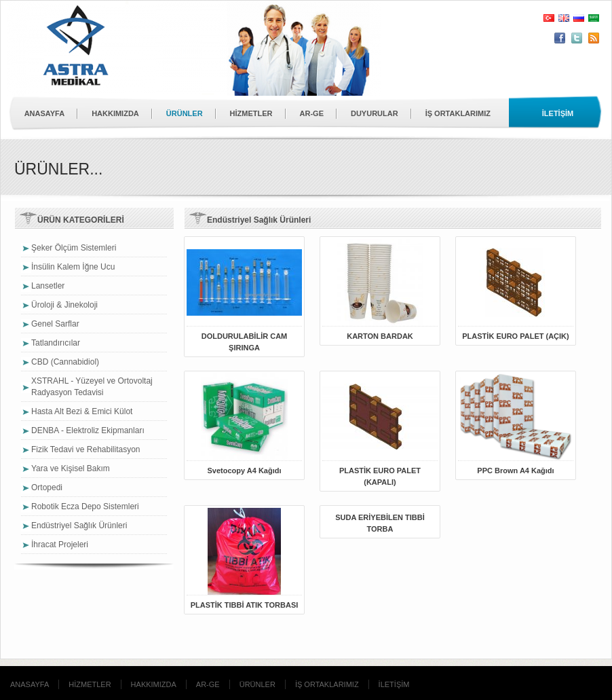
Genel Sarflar (55, 324)
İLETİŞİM (394, 684)
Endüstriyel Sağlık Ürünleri (79, 526)
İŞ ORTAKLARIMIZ (458, 113)
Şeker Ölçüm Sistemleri (74, 248)
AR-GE (312, 113)
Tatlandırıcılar (56, 343)
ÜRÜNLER (185, 113)
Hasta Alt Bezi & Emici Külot (82, 411)
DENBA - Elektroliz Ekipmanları (88, 430)
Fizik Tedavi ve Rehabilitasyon (86, 449)
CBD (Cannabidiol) (65, 362)
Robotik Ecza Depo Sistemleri (85, 506)
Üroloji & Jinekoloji (64, 305)
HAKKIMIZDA (115, 113)
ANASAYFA (45, 113)
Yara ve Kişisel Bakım (71, 468)
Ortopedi (47, 487)
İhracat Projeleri (60, 545)
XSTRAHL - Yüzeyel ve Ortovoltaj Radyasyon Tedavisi (92, 387)
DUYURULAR (375, 113)
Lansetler (48, 286)
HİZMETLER (251, 113)
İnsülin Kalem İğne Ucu (73, 267)
